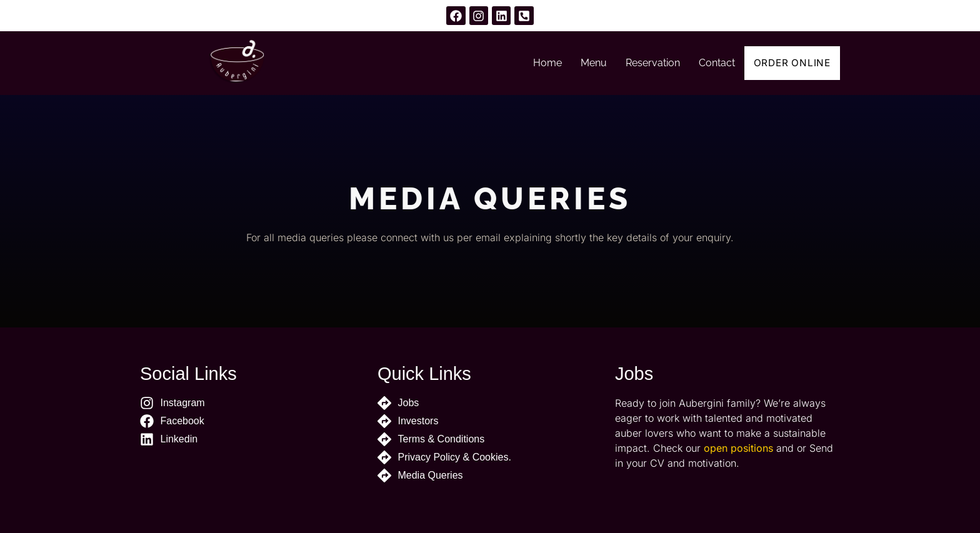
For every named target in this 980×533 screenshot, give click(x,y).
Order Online (788, 63)
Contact (708, 63)
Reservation (644, 63)
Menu (585, 63)
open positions (738, 448)
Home (539, 63)
